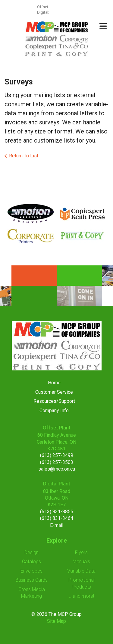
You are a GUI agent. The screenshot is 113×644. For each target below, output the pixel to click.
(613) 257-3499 (63, 7)
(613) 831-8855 (57, 512)
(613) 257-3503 (57, 462)
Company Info (54, 411)
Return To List (24, 156)
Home (54, 383)
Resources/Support (54, 401)
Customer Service (54, 392)
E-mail (57, 525)
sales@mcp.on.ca (57, 469)
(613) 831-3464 (57, 518)
